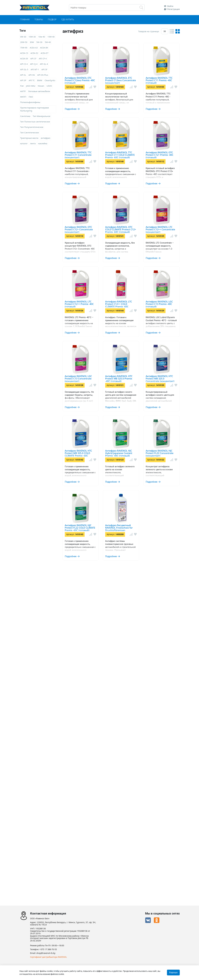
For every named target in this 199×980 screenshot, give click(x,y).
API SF (44, 69)
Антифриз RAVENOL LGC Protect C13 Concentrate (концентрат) (136, 568)
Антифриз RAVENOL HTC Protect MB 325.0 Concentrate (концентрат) (130, 652)
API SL (23, 75)
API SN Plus (43, 75)
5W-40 (48, 42)
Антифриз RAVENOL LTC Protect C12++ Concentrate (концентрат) (128, 381)
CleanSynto (50, 80)
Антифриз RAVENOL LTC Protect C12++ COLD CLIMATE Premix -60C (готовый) (133, 475)
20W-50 (24, 42)
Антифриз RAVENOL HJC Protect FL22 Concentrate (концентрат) (137, 776)
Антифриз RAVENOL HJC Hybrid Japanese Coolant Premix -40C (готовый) (136, 737)
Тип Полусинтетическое (32, 127)
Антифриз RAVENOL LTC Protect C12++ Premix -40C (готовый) (134, 426)
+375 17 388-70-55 (48, 949)
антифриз (46, 138)
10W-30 (32, 37)
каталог (24, 143)
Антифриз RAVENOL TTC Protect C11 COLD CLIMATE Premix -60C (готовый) (131, 212)
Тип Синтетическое (30, 133)
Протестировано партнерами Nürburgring (35, 109)
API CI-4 (24, 64)
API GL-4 (44, 64)
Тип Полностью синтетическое (35, 122)
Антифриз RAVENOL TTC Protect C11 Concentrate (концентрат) (136, 170)
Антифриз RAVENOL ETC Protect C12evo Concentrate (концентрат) (129, 89)
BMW (40, 80)
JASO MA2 (31, 86)
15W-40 (51, 37)
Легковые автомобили (39, 91)
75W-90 (24, 48)
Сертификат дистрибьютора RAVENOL (49, 957)
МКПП (23, 97)
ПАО (31, 97)
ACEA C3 (24, 53)
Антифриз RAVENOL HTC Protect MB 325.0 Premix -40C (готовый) (137, 610)
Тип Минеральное (42, 116)
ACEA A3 (34, 48)
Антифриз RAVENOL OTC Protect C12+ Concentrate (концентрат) (138, 297)
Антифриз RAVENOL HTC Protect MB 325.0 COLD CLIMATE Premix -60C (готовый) (135, 695)
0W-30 (23, 37)
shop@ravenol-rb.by (46, 953)
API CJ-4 (34, 64)
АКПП (23, 91)
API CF (33, 59)
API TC (32, 80)
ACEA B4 (44, 48)
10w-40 (42, 37)
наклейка (43, 143)
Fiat (22, 86)
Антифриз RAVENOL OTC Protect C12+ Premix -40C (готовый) (137, 255)
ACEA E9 (24, 59)
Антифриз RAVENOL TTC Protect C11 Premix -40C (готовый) (136, 128)
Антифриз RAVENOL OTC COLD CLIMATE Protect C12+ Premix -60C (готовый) (135, 339)
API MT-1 (35, 69)
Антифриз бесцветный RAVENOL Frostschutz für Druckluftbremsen (136, 860)
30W (32, 42)
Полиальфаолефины (30, 102)
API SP (23, 80)
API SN (32, 75)
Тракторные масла (29, 138)
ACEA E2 (34, 53)
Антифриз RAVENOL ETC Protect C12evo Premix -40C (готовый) (135, 47)
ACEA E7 (45, 53)
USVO (49, 86)
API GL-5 (24, 69)
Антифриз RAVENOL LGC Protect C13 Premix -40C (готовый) (136, 523)
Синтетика (25, 116)
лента (33, 143)
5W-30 (39, 42)
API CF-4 (43, 59)
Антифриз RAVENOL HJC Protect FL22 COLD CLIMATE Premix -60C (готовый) (131, 818)
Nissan (41, 86)
